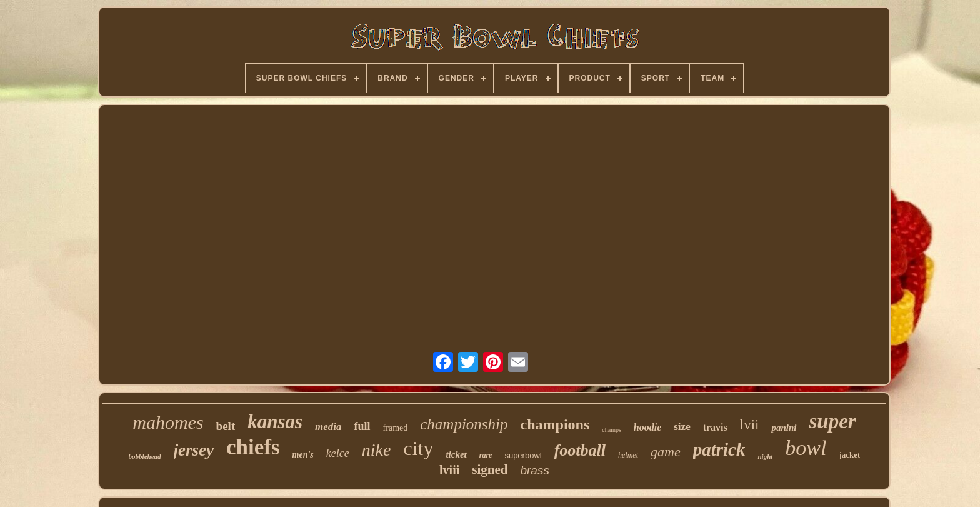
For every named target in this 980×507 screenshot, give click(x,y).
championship (464, 424)
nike (377, 450)
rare (486, 455)
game (666, 452)
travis (715, 427)
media (328, 427)
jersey (194, 450)
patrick (719, 449)
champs (612, 430)
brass (534, 470)
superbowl (523, 455)
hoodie (647, 427)
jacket (849, 455)
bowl (806, 448)
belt (226, 426)
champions (555, 424)
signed (490, 469)
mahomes (168, 422)
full (362, 426)
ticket (456, 454)
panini (784, 428)
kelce (338, 453)
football (580, 450)
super (833, 421)
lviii (449, 470)
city (418, 448)
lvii (750, 425)
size (682, 427)
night (765, 456)
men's (303, 455)
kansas (275, 422)
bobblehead (145, 456)
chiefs (253, 447)
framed (396, 428)
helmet (628, 455)
